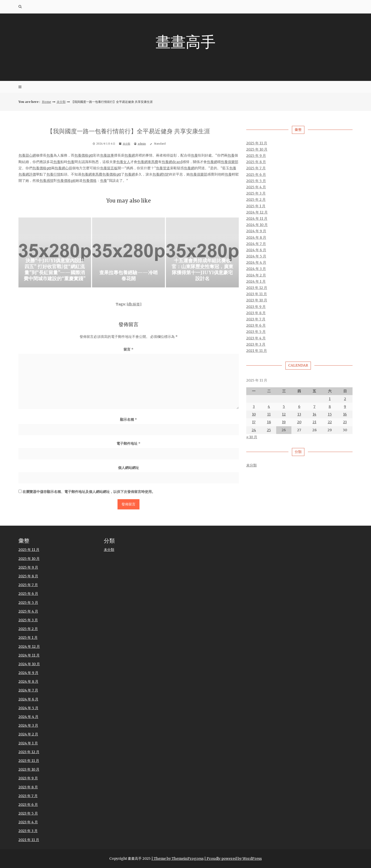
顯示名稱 (128, 420)
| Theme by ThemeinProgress (178, 859)
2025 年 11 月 (257, 143)
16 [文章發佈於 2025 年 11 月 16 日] (345, 415)
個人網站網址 (128, 468)
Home (47, 102)
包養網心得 (63, 168)
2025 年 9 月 (256, 156)
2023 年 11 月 (257, 294)
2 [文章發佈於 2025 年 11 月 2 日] (345, 399)
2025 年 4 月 (256, 187)
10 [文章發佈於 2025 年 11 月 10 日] (254, 415)
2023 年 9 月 (256, 307)
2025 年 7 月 (256, 168)
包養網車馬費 (148, 162)
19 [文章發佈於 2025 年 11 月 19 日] (284, 422)
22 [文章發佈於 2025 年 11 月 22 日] (330, 422)
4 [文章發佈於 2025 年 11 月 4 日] (269, 407)
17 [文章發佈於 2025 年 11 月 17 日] (254, 422)
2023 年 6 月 (256, 326)
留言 (128, 349)
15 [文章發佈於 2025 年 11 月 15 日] (330, 415)
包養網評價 (27, 174)
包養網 (130, 156)
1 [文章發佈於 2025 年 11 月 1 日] (330, 399)
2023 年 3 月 (256, 344)
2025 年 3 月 (256, 194)
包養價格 (90, 181)
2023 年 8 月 (256, 313)
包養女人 (123, 162)
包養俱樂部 (230, 162)
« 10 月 (252, 437)
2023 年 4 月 (256, 338)
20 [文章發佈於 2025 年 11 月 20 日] (299, 422)
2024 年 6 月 (256, 250)
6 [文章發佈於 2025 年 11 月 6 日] (299, 407)
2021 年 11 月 (257, 351)
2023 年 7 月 (256, 319)
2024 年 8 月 (256, 237)
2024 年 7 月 (256, 244)
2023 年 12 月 (257, 288)
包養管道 (163, 168)
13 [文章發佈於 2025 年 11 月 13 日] (299, 415)
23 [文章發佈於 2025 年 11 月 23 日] (345, 422)
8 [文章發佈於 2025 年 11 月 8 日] (330, 407)
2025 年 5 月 (256, 181)
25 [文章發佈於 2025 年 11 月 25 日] (269, 430)
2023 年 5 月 (256, 332)
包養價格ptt (84, 156)
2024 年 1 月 (256, 281)
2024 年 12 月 (257, 212)
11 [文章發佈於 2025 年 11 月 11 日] (269, 415)
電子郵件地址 (128, 444)
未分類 (61, 102)
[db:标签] (134, 304)
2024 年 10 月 (257, 225)
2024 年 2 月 (256, 275)
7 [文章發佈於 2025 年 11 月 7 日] (314, 407)
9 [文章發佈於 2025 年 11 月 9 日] (345, 407)
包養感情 (46, 181)
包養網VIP (161, 174)
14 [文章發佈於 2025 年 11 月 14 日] (314, 415)
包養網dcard (172, 162)
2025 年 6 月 (256, 175)
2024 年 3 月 (256, 269)
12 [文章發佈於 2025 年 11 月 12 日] (284, 415)
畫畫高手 (186, 42)
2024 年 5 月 (256, 256)
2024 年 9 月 (256, 231)
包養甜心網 (27, 156)
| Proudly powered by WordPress (233, 859)
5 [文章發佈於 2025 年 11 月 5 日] (284, 407)
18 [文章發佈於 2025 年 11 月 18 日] (269, 422)
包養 (50, 156)
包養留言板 (109, 168)
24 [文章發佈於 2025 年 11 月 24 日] (254, 430)
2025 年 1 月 (256, 206)
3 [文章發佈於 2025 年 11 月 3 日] (254, 407)
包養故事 (107, 156)
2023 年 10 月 (257, 300)
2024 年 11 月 (257, 218)
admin (142, 144)
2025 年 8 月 (256, 162)
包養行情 (53, 174)
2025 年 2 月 (256, 200)
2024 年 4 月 (256, 263)
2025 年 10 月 (257, 149)
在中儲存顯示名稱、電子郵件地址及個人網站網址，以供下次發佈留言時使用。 (89, 492)
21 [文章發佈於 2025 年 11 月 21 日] (314, 422)
